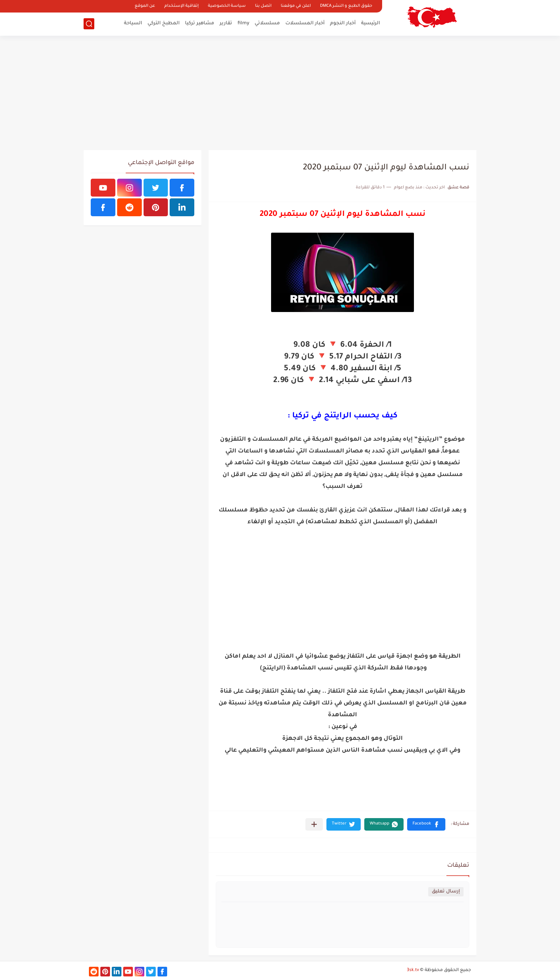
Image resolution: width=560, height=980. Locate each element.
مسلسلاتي (267, 23)
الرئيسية (371, 23)
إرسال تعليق (446, 892)
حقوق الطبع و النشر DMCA (346, 6)
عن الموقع (145, 6)
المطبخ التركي (164, 23)
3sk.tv (413, 970)
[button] (426, 824)
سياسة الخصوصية (227, 6)
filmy (243, 23)
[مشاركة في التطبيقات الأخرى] (314, 824)
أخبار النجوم (343, 23)
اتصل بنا (263, 6)
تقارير (226, 23)
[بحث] (89, 24)
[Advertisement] (280, 93)
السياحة (133, 23)
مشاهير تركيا (200, 23)
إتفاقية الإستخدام (181, 6)
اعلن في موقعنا (296, 6)
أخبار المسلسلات (305, 23)
